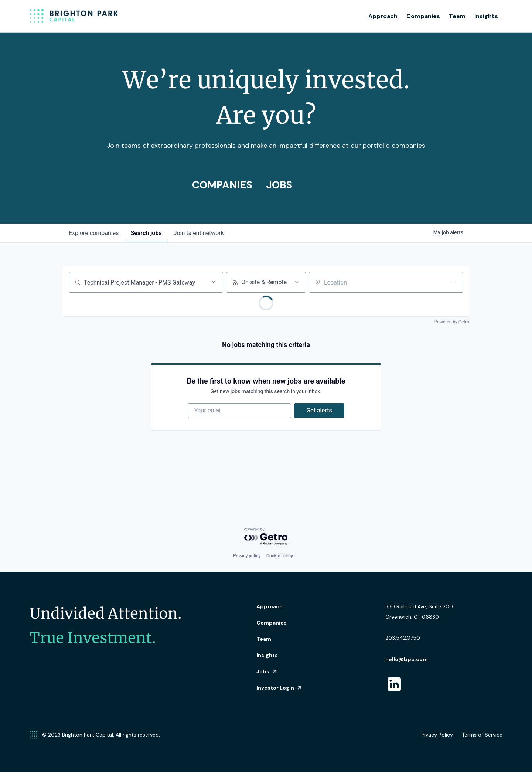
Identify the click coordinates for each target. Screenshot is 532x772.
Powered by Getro (452, 322)
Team (457, 16)
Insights (486, 16)
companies (94, 233)
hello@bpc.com (407, 659)
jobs (146, 233)
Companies (423, 16)
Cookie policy (280, 556)
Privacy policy (247, 556)
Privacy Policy (436, 735)
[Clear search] (214, 282)
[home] (74, 16)
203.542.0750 (403, 638)
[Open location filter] (454, 282)
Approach (383, 16)
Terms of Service (482, 735)
